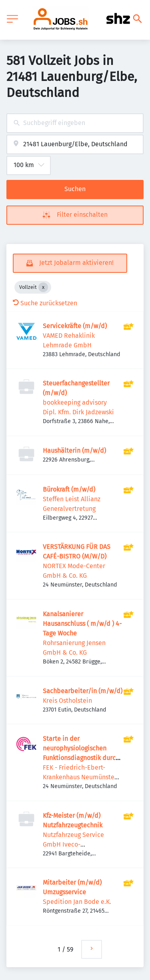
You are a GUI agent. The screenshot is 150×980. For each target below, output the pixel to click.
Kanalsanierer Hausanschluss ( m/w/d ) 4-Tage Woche (82, 624)
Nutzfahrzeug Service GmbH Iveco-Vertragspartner (73, 844)
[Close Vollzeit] (43, 287)
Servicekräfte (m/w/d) (75, 326)
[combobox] (75, 123)
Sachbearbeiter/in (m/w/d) (83, 691)
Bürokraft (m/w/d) (69, 489)
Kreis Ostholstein (67, 701)
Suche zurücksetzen (45, 303)
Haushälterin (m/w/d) (74, 451)
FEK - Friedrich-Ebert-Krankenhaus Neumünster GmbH (80, 777)
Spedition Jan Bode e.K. (77, 902)
